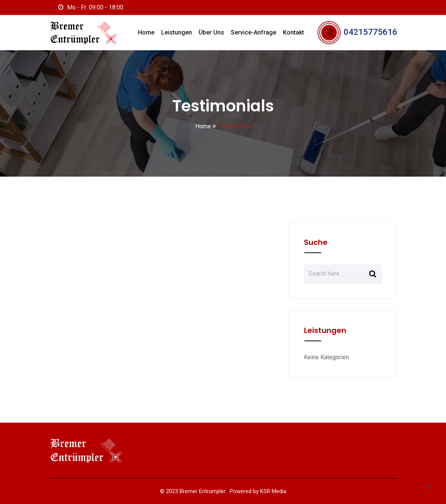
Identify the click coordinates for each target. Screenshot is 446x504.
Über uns (211, 32)
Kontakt (293, 32)
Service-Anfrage (254, 32)
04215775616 (370, 32)
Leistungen (177, 32)
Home (146, 32)
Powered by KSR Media (258, 491)
